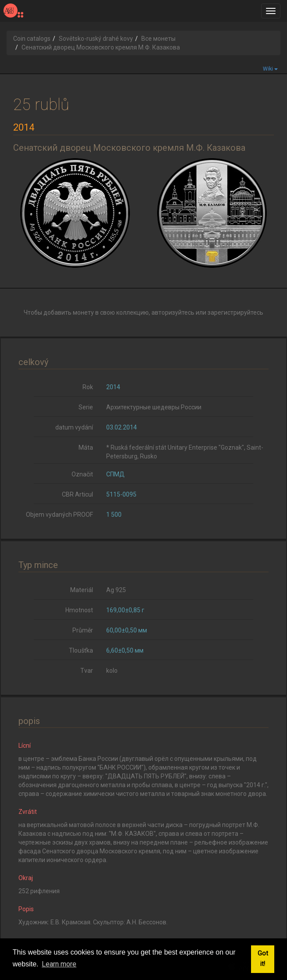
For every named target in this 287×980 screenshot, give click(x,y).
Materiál (82, 590)
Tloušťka (81, 650)
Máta (86, 447)
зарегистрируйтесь (235, 312)
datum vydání (74, 427)
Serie (86, 407)
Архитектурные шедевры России (154, 407)
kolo (112, 671)
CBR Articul (77, 494)
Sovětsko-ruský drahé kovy (96, 39)
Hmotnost (79, 610)
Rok (88, 387)
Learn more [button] (59, 964)
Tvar (87, 671)
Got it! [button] (263, 959)
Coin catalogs (32, 39)
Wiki (270, 69)
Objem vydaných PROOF (59, 515)
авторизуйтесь (173, 312)
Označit (82, 474)
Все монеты (158, 39)
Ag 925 (116, 590)
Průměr (83, 630)
